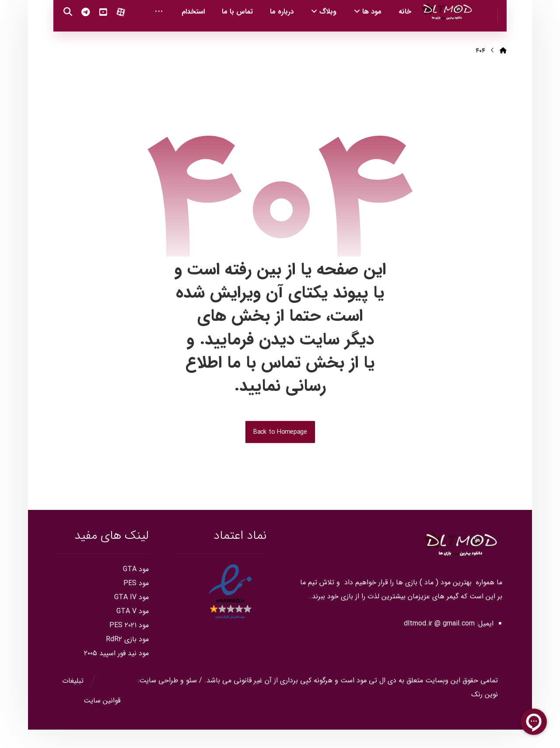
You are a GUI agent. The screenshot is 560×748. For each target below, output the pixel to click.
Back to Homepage (280, 450)
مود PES (136, 602)
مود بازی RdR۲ (127, 658)
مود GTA (136, 588)
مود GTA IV (131, 616)
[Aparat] (97, 35)
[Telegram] (62, 35)
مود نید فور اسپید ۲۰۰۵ (116, 672)
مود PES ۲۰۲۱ (129, 644)
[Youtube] (80, 35)
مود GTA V (133, 630)
